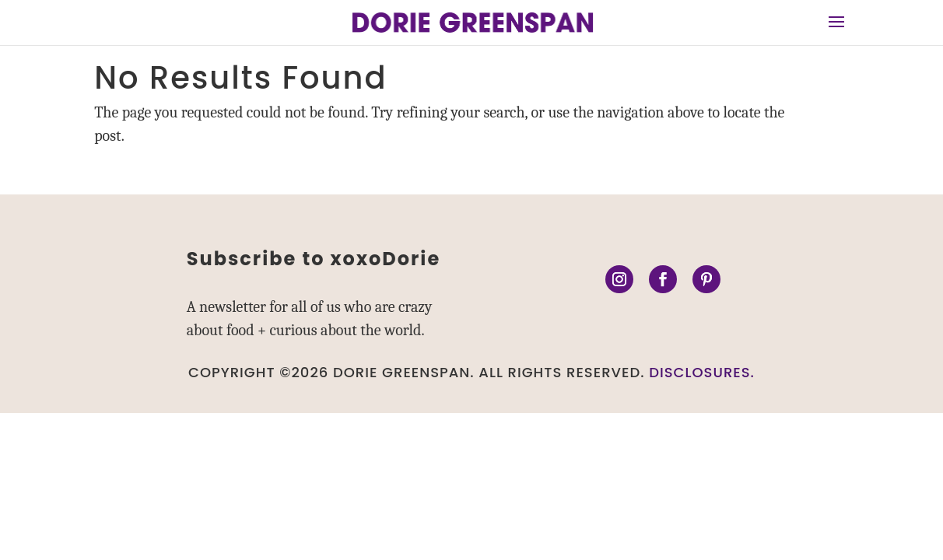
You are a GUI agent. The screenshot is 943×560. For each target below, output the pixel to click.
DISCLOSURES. (702, 372)
